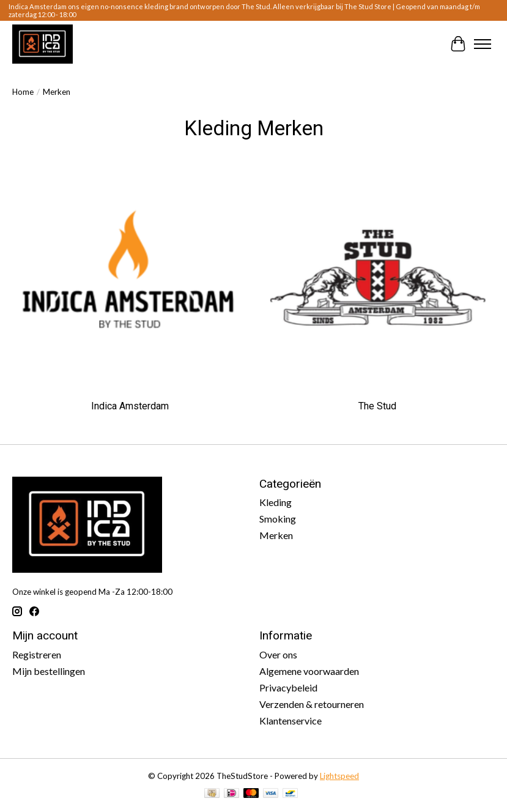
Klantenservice (291, 721)
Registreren (37, 654)
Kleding (276, 502)
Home (23, 92)
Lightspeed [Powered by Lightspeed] (339, 776)
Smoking (278, 519)
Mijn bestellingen (49, 671)
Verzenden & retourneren (312, 704)
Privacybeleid (288, 687)
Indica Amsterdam (130, 406)
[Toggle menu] (483, 44)
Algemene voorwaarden (309, 671)
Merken (276, 535)
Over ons (278, 654)
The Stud (377, 406)
